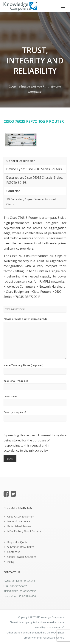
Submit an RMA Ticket (21, 547)
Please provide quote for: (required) (35, 338)
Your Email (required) (35, 385)
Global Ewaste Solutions (22, 557)
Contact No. (35, 400)
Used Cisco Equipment (21, 516)
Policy (11, 562)
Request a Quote (18, 542)
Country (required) (35, 416)
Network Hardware (19, 521)
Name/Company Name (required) (35, 369)
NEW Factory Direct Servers (24, 531)
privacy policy (38, 450)
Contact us (14, 552)
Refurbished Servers (19, 526)
